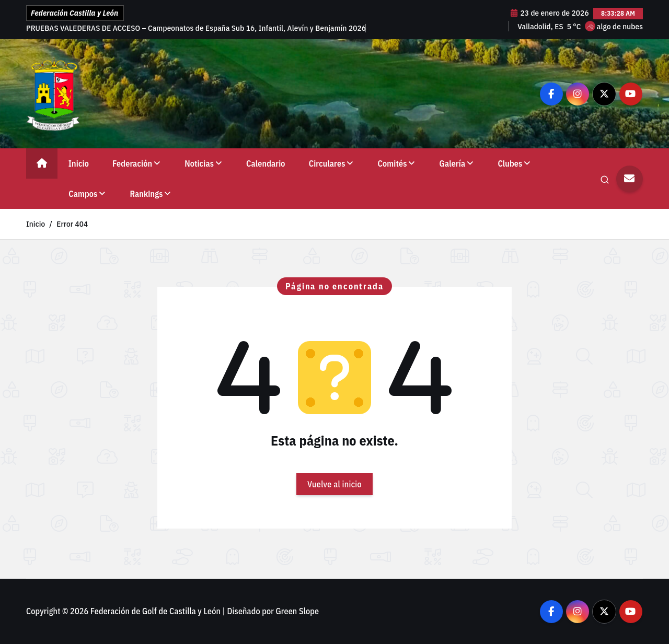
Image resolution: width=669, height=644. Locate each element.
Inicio (79, 163)
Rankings (146, 194)
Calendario (266, 163)
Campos (83, 194)
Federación (132, 163)
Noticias (199, 163)
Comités (393, 163)
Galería (453, 163)
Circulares (327, 163)
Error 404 (72, 224)
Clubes (510, 163)
